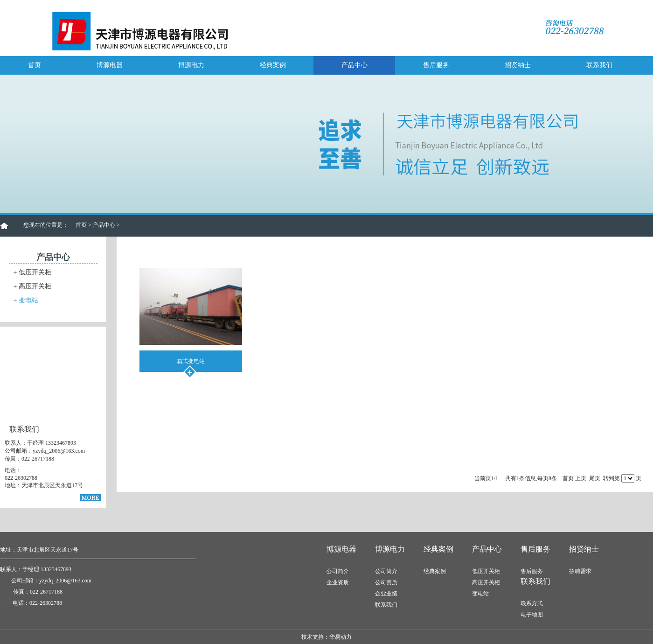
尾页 (595, 478)
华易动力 (340, 637)
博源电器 (110, 65)
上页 (581, 478)
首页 (35, 65)
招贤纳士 (518, 65)
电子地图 (532, 615)
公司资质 (386, 582)
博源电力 (191, 65)
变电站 (26, 300)
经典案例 (273, 65)
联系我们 (599, 65)
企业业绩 (386, 594)
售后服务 (436, 65)
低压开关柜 (32, 272)
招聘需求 (580, 571)
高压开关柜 (32, 286)
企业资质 (338, 582)
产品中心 (354, 65)
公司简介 (338, 571)
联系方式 (532, 603)
